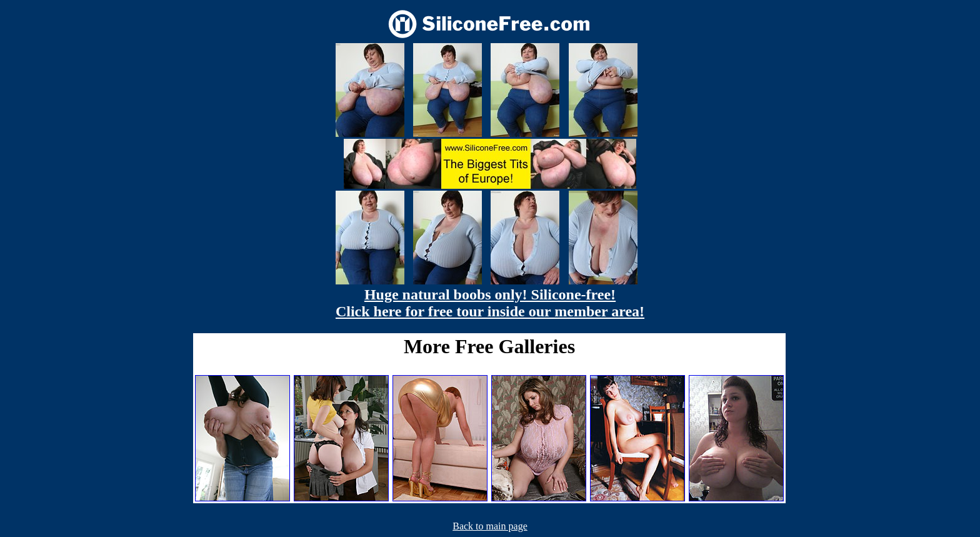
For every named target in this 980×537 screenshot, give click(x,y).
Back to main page (490, 526)
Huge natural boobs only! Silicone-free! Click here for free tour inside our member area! (490, 303)
